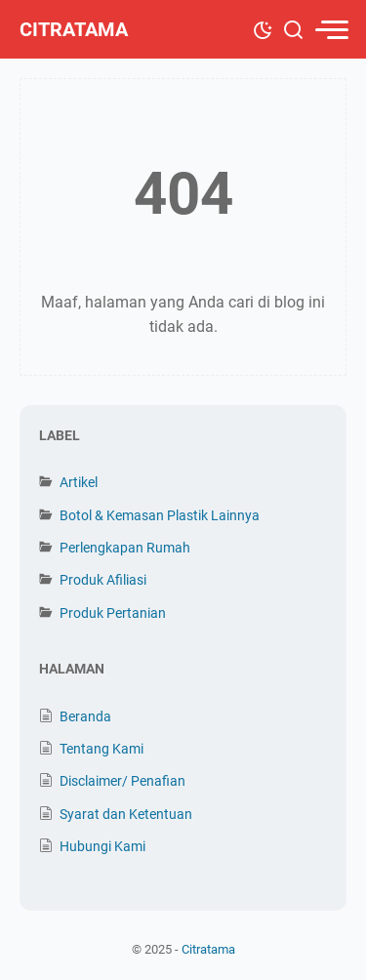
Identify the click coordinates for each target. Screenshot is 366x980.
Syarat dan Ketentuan (126, 814)
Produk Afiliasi (103, 580)
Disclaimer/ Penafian (122, 781)
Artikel (79, 482)
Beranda (85, 716)
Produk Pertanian (113, 613)
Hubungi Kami (102, 846)
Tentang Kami (102, 749)
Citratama (74, 29)
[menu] (331, 30)
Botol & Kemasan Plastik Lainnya (160, 515)
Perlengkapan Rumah (125, 548)
